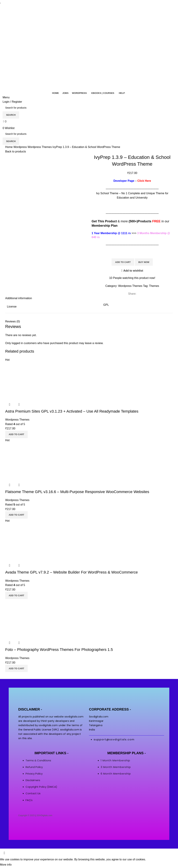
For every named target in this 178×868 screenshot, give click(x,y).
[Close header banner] (4, 853)
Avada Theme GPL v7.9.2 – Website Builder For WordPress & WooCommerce (72, 572)
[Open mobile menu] (6, 97)
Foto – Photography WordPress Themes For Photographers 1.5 (59, 650)
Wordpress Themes (40, 147)
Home (9, 147)
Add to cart (123, 262)
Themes (154, 286)
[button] (16, 434)
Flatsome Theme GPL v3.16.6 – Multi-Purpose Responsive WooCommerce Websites (77, 492)
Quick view (10, 404)
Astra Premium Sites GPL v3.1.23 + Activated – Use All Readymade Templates (72, 411)
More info (6, 865)
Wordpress (21, 147)
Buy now (144, 262)
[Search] (89, 108)
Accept (19, 865)
